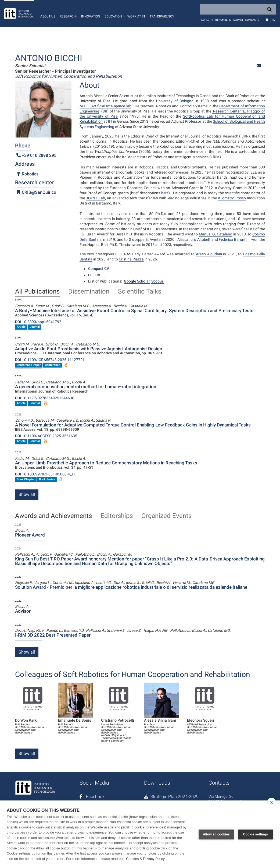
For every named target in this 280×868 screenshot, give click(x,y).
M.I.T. (85, 106)
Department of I (233, 106)
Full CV (94, 275)
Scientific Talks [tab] (140, 292)
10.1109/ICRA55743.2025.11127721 (50, 360)
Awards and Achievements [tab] (53, 516)
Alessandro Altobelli (194, 239)
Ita (273, 20)
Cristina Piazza (131, 259)
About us (48, 16)
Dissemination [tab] (89, 292)
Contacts (252, 20)
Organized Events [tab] (166, 516)
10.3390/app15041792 (38, 322)
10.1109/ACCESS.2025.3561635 (46, 436)
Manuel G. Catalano (216, 234)
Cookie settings (256, 834)
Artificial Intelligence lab (111, 106)
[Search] (238, 9)
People (204, 20)
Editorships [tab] (117, 516)
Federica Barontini (234, 239)
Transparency (162, 16)
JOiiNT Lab (95, 198)
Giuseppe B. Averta (145, 239)
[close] (272, 802)
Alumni (238, 20)
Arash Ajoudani (209, 254)
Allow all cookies (216, 834)
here (165, 193)
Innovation (91, 16)
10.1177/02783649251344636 (45, 398)
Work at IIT (136, 16)
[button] (68, 13)
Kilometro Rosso (232, 198)
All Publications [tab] (37, 292)
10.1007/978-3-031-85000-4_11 (45, 474)
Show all (27, 494)
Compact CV (99, 269)
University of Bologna (175, 101)
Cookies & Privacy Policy (145, 859)
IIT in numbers (221, 20)
